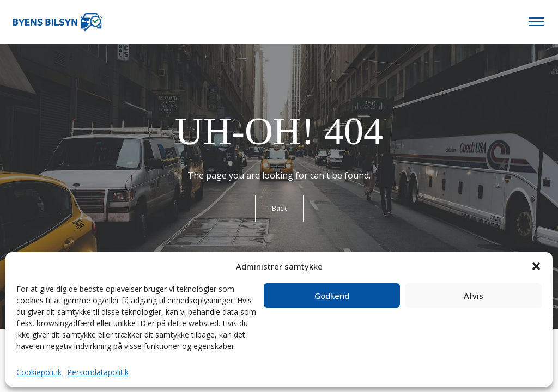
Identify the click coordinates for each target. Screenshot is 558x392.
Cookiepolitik (39, 372)
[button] (536, 266)
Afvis (474, 296)
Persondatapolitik (98, 372)
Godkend (332, 296)
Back (279, 208)
